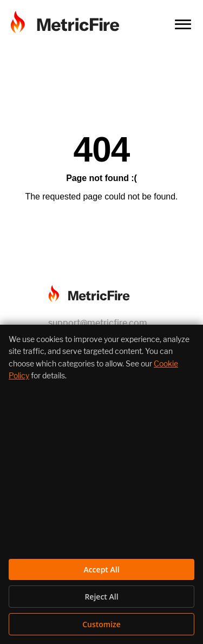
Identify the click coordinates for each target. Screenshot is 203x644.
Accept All (101, 569)
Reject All (101, 597)
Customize (101, 624)
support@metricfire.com (98, 323)
